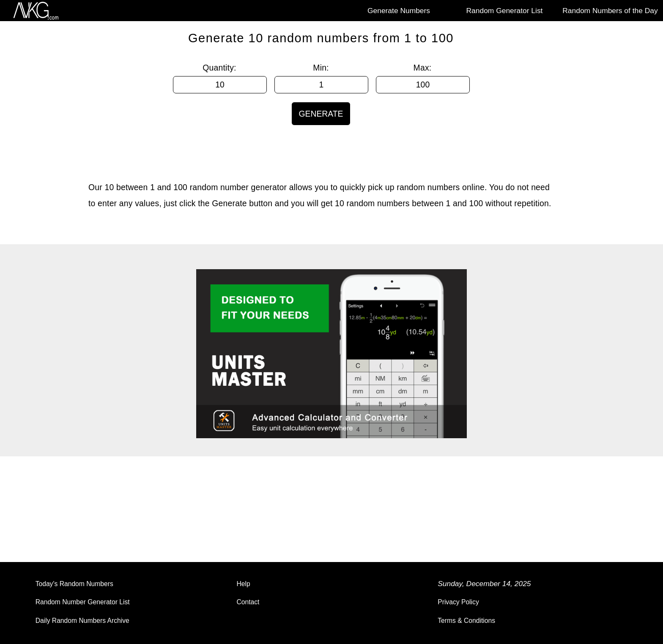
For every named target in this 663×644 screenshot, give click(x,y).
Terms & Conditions (466, 621)
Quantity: (219, 68)
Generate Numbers (399, 11)
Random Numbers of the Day (610, 11)
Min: (321, 68)
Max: (423, 68)
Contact (248, 602)
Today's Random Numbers (74, 584)
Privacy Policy (458, 602)
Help (243, 584)
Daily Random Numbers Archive (82, 621)
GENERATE (321, 114)
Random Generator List (505, 11)
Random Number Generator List (83, 602)
